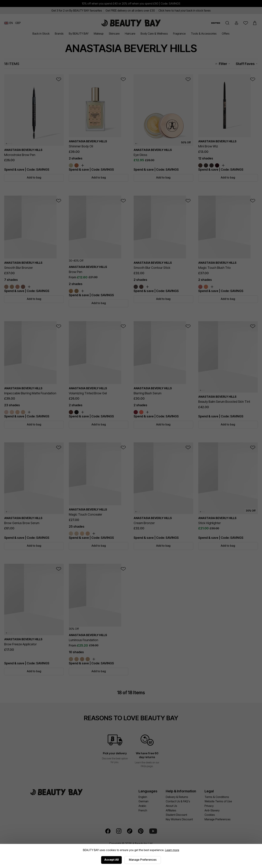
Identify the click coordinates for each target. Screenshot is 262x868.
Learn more (172, 850)
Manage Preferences (143, 860)
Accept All (111, 860)
